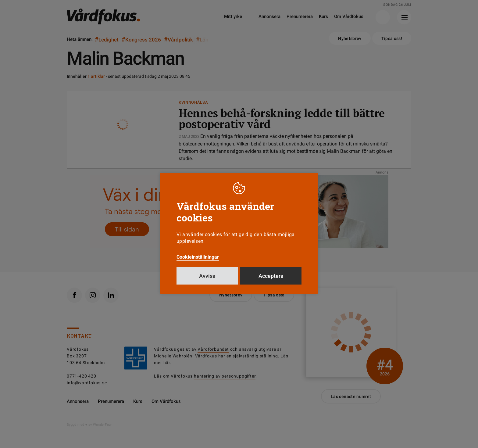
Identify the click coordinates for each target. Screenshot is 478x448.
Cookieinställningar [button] (198, 257)
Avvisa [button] (207, 276)
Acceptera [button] (271, 276)
